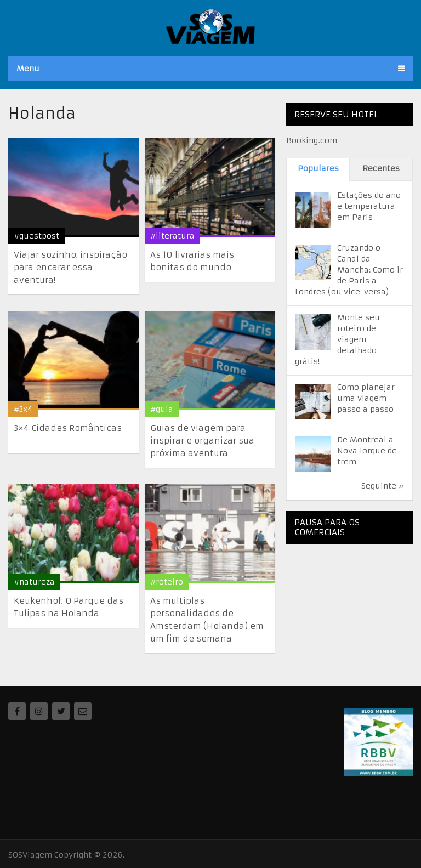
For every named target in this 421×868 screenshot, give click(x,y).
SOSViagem (30, 855)
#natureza (34, 582)
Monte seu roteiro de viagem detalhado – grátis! (340, 339)
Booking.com (312, 140)
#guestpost (36, 236)
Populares (318, 168)
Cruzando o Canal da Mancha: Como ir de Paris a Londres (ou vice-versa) (349, 270)
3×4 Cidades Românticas (68, 428)
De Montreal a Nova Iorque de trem (367, 451)
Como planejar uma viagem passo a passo (366, 398)
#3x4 (23, 409)
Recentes (381, 168)
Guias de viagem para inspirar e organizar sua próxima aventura (202, 441)
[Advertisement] (354, 607)
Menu (28, 69)
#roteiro (167, 582)
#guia (162, 409)
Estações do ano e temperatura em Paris (369, 206)
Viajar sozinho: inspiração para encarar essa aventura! (70, 267)
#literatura (172, 236)
